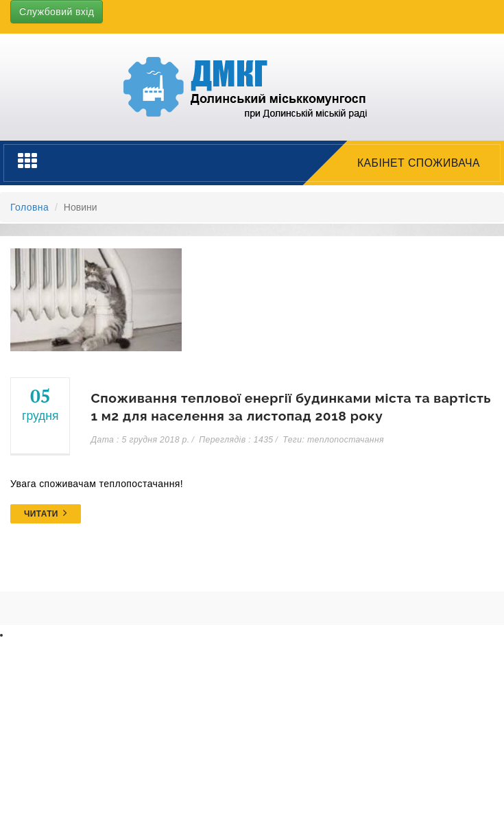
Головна (29, 207)
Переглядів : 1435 (236, 440)
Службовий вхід (57, 12)
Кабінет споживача (419, 163)
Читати (46, 514)
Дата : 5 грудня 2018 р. (140, 440)
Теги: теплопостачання (333, 440)
